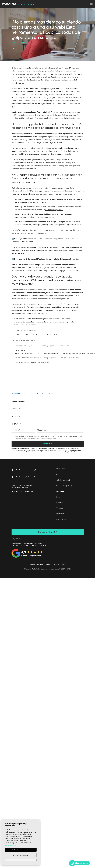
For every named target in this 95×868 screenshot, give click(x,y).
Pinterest (52, 393)
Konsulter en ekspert (47, 532)
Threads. (35, 545)
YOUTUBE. (25, 545)
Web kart (62, 564)
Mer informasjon (10, 845)
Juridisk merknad (36, 564)
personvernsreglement (72, 436)
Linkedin (40, 393)
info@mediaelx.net (29, 330)
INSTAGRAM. (28, 543)
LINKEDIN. (38, 543)
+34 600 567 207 (25, 477)
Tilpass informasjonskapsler (21, 855)
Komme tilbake (20, 402)
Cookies (54, 564)
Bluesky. (44, 545)
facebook (16, 393)
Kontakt (47, 444)
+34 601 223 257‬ (25, 470)
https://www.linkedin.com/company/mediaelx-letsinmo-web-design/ (51, 358)
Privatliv (47, 564)
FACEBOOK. (16, 543)
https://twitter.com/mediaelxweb (35, 362)
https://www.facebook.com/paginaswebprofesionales (46, 346)
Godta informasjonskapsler (21, 850)
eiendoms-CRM (34, 217)
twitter (28, 393)
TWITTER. (15, 545)
